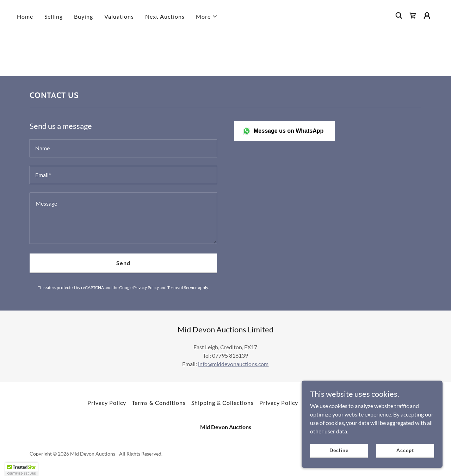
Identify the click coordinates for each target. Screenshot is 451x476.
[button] (207, 17)
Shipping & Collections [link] (223, 403)
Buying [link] (84, 16)
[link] (413, 15)
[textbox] (123, 148)
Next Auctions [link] (165, 16)
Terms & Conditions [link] (159, 403)
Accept (405, 450)
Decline (339, 450)
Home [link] (25, 16)
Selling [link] (54, 16)
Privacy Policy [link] (146, 287)
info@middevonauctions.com (233, 364)
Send (123, 263)
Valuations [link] (119, 16)
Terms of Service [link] (182, 287)
